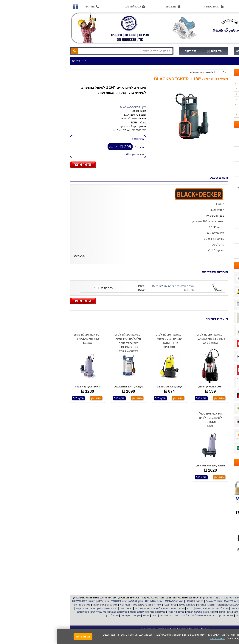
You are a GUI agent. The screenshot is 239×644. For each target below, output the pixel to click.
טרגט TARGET (62, 601)
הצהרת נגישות (215, 255)
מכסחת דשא (183, 612)
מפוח (202, 608)
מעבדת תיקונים (155, 598)
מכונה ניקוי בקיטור (28, 608)
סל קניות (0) (157, 51)
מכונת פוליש (212, 612)
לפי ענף (220, 110)
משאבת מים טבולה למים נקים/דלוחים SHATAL (153, 418)
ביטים (98, 615)
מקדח (81, 615)
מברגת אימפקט (149, 605)
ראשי (218, 6)
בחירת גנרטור (216, 210)
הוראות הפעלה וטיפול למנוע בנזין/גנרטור (201, 188)
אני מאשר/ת (26, 636)
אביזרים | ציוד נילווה (214, 115)
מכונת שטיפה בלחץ (50, 608)
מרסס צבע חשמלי (148, 608)
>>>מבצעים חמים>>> (145, 72)
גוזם (172, 612)
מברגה (163, 605)
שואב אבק (191, 608)
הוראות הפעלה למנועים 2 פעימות (205, 195)
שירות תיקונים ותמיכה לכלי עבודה (205, 173)
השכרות (220, 99)
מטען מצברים (85, 608)
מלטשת (86, 605)
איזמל (89, 615)
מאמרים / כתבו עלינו (212, 180)
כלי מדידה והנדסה (123, 615)
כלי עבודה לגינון (41, 612)
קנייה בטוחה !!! (215, 158)
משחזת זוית (98, 605)
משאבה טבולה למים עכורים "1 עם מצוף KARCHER (112, 339)
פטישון (125, 605)
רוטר (18, 605)
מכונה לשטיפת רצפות (141, 612)
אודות (189, 6)
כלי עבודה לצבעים (61, 612)
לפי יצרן (220, 104)
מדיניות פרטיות (215, 247)
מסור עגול (68, 605)
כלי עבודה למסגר (82, 612)
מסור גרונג (55, 605)
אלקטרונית (100, 608)
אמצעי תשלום (216, 143)
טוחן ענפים (69, 615)
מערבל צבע (165, 608)
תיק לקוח (134, 51)
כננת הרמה (197, 612)
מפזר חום (179, 608)
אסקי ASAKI (79, 601)
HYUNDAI (94, 601)
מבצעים (114, 6)
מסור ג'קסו (28, 605)
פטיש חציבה (113, 605)
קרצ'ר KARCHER (215, 605)
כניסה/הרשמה (75, 6)
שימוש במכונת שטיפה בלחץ (208, 225)
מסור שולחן (41, 605)
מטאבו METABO (117, 601)
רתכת (109, 608)
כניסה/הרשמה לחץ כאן (192, 51)
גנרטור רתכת (121, 608)
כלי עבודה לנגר (101, 612)
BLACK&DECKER (73, 107)
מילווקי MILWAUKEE (27, 601)
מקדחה (135, 605)
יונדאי (103, 601)
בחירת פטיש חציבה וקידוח (209, 217)
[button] (231, 627)
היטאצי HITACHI (137, 601)
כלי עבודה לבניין (119, 612)
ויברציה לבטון (169, 615)
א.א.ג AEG (46, 601)
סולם (157, 612)
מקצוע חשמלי (214, 608)
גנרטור (133, 608)
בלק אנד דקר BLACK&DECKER (185, 605)
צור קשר (32, 6)
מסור (78, 605)
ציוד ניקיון (219, 89)
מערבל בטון (55, 615)
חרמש (165, 612)
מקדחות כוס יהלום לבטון (147, 615)
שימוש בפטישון (215, 202)
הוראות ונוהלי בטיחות (212, 165)
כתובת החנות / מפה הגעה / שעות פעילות (205, 134)
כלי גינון (220, 94)
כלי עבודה (164, 72)
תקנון (220, 240)
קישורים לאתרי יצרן (213, 232)
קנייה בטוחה (155, 6)
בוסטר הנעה (69, 608)
